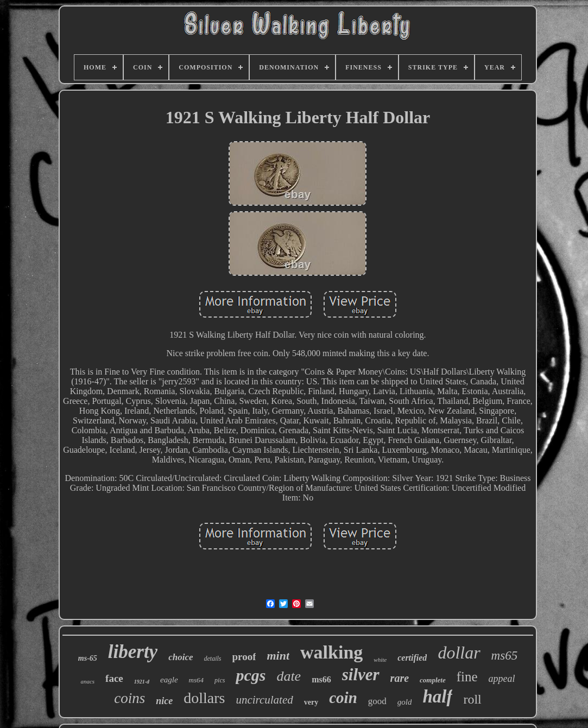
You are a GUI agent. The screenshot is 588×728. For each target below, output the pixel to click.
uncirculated (264, 700)
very (311, 702)
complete (433, 680)
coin (343, 698)
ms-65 (88, 658)
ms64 (196, 680)
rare (400, 678)
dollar (459, 653)
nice (164, 701)
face (114, 678)
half (437, 697)
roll (472, 699)
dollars (204, 698)
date (289, 676)
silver (361, 675)
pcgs (251, 675)
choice (181, 657)
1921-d (142, 682)
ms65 (505, 656)
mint (278, 656)
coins (129, 698)
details (213, 659)
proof (244, 657)
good (377, 701)
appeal (502, 679)
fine (467, 677)
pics (220, 680)
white (380, 660)
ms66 (321, 679)
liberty (133, 652)
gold (405, 702)
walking (331, 652)
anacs (87, 681)
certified (412, 658)
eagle (169, 680)
